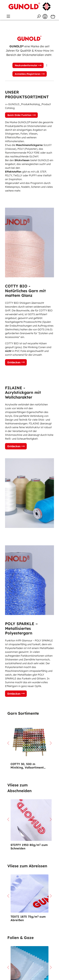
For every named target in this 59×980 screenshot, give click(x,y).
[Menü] (8, 16)
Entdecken (14, 362)
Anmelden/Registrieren (28, 74)
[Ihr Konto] (45, 16)
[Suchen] (39, 16)
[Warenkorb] (53, 16)
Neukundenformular (26, 65)
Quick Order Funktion (19, 115)
